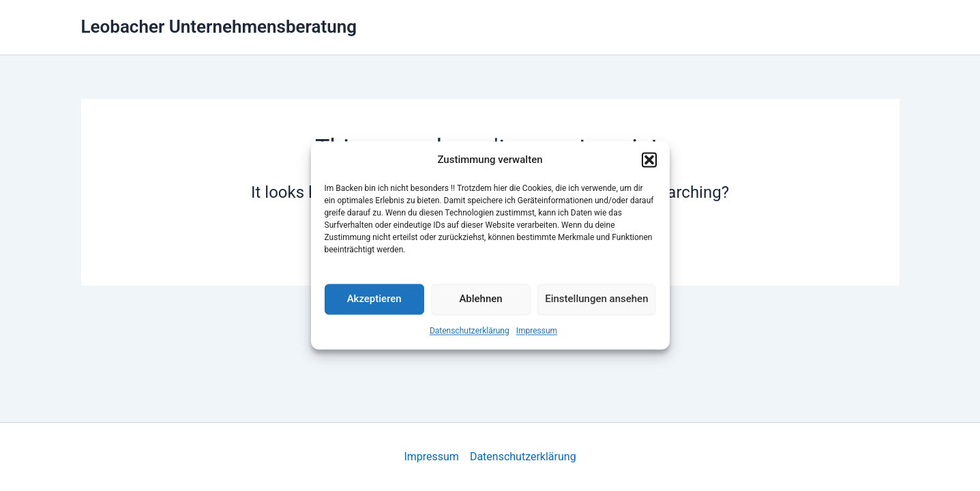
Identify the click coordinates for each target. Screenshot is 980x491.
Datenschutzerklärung (470, 331)
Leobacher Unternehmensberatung (219, 27)
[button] (649, 160)
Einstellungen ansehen (596, 299)
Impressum (537, 331)
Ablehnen (480, 299)
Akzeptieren (374, 299)
